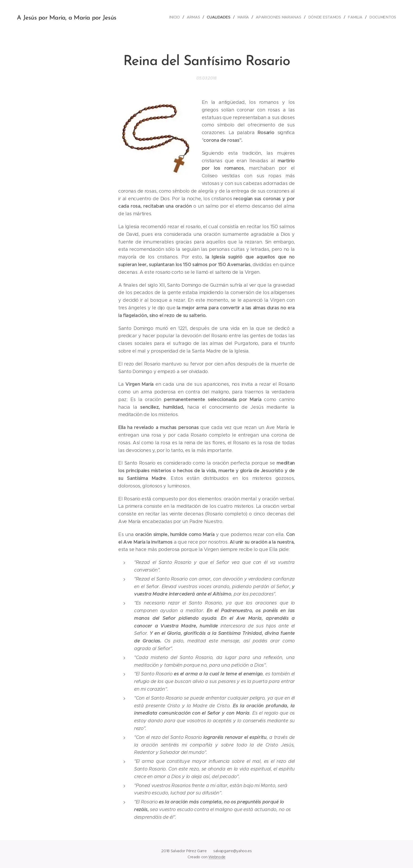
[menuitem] (176, 17)
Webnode (217, 857)
